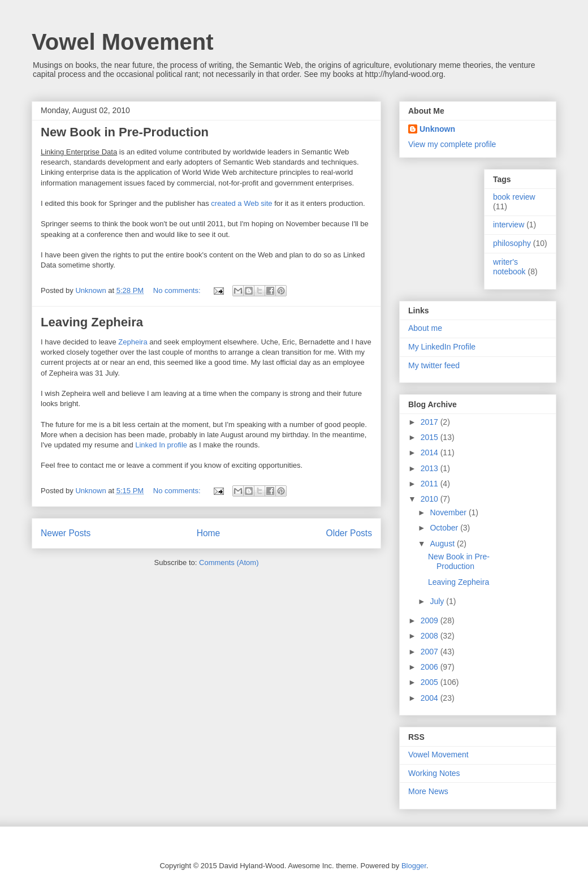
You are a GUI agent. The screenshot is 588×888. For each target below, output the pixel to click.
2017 (431, 422)
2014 (431, 452)
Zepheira (133, 342)
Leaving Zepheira (92, 322)
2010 (431, 499)
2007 (431, 652)
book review (514, 197)
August (443, 544)
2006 (431, 667)
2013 (431, 468)
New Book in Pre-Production (125, 132)
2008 (431, 636)
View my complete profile (452, 144)
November (449, 512)
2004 (431, 698)
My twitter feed (434, 365)
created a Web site (241, 203)
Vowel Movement (123, 42)
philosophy (512, 243)
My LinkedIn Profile (442, 347)
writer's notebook (509, 267)
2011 (431, 484)
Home (209, 533)
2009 (431, 620)
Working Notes (434, 773)
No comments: (178, 290)
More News (428, 791)
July (438, 601)
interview (509, 225)
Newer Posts (66, 533)
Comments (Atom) (229, 562)
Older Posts (349, 533)
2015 (431, 437)
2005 (431, 682)
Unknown (437, 129)
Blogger (414, 866)
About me (425, 328)
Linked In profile (161, 445)
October (445, 528)
